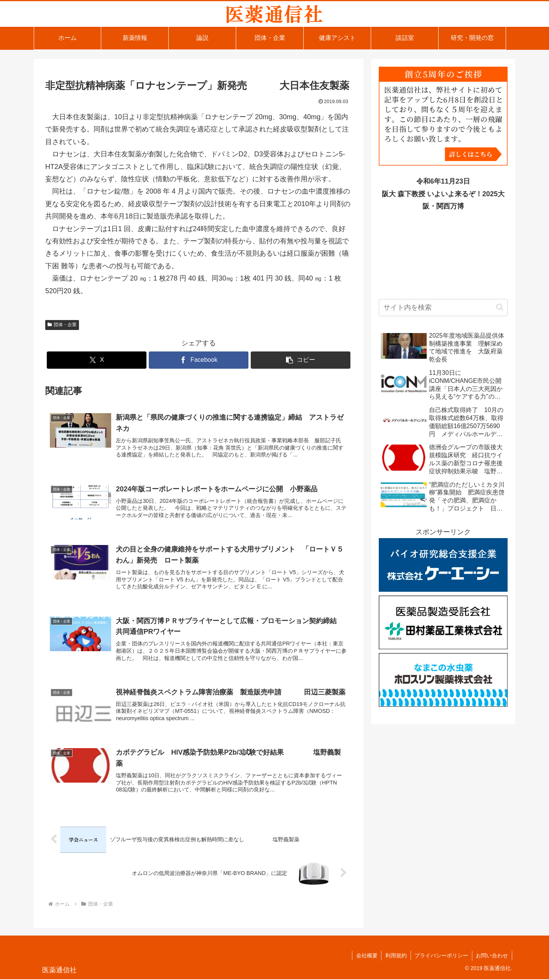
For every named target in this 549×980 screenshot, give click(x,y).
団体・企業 (62, 325)
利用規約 (395, 956)
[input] (443, 308)
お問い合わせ (492, 956)
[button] (301, 360)
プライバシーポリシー (441, 956)
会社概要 (366, 956)
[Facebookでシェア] (199, 360)
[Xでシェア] (97, 360)
